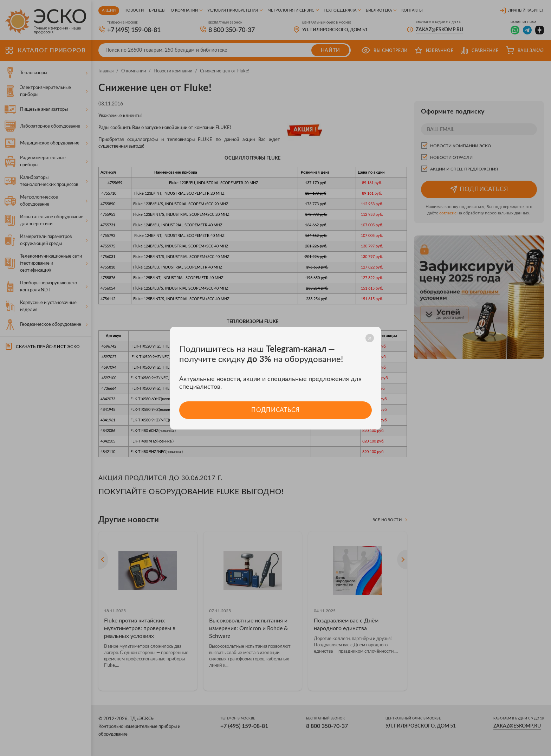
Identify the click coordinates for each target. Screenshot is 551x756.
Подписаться (275, 410)
